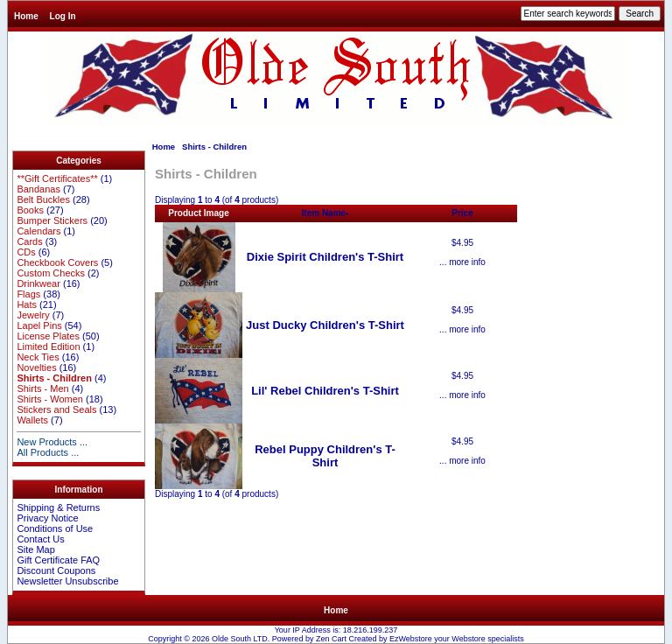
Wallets (32, 420)
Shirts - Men (42, 388)
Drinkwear (38, 283)
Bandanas (38, 189)
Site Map (35, 549)
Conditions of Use (55, 528)
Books (30, 210)
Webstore (468, 639)
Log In (63, 16)
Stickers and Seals (56, 409)
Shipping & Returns (58, 507)
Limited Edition (48, 346)
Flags (28, 294)
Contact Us (40, 539)
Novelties (36, 367)
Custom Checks (51, 273)
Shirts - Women (50, 399)
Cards (29, 241)
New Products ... (52, 442)
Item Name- (325, 213)
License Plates (48, 336)
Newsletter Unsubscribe (67, 581)
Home (26, 16)
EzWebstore (411, 639)
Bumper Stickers (52, 220)
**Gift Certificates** (57, 178)
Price (462, 213)
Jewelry (33, 315)
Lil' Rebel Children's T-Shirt (325, 391)
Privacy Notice (47, 518)
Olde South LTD (240, 639)
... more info (462, 262)
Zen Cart (331, 639)
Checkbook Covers (57, 262)
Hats (27, 304)
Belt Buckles (43, 199)
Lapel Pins (39, 325)
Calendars (38, 231)
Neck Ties (38, 357)
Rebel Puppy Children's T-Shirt (325, 456)
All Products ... (48, 452)
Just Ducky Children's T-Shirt (325, 325)
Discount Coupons (56, 570)
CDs (26, 252)
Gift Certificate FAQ (58, 560)
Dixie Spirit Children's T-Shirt (325, 257)
